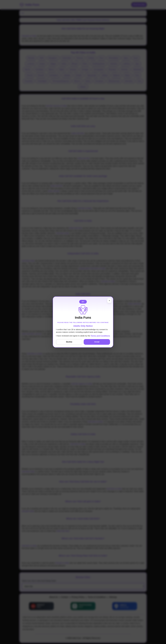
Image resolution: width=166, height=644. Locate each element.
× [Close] (109, 301)
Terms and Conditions (100, 336)
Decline (69, 342)
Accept (97, 342)
